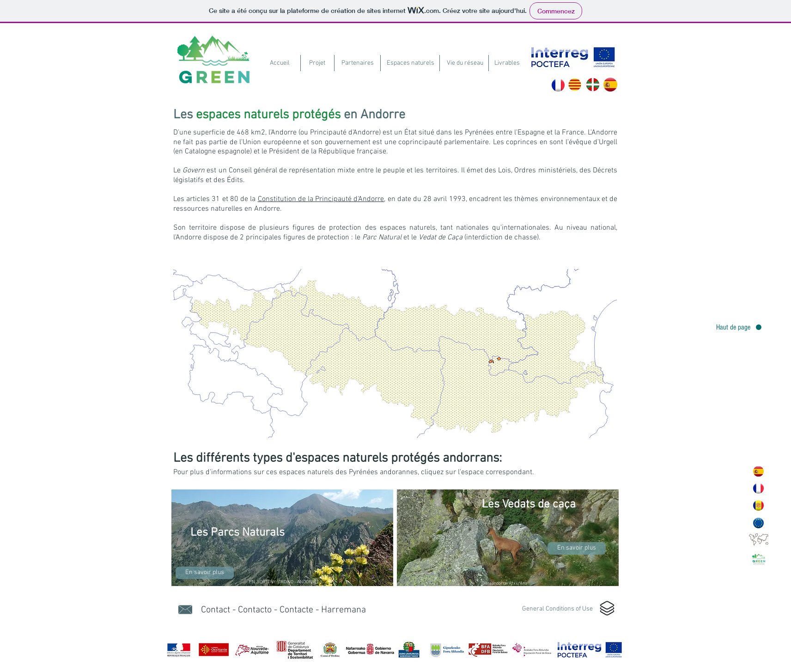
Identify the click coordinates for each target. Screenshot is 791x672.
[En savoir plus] (205, 573)
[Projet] (317, 63)
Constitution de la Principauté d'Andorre (321, 199)
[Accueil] (280, 63)
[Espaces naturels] (411, 63)
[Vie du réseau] (465, 63)
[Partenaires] (357, 63)
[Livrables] (507, 63)
